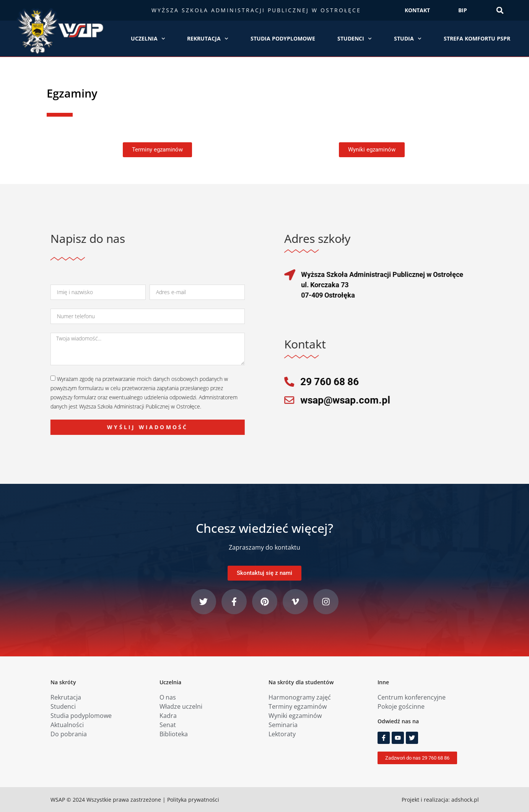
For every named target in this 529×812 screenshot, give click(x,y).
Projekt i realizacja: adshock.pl (440, 800)
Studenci (355, 39)
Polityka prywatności (193, 800)
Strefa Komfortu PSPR (477, 38)
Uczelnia (148, 39)
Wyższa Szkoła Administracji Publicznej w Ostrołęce (256, 10)
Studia (408, 39)
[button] (500, 10)
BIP (463, 10)
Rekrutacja (208, 39)
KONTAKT (417, 10)
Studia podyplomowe (283, 38)
